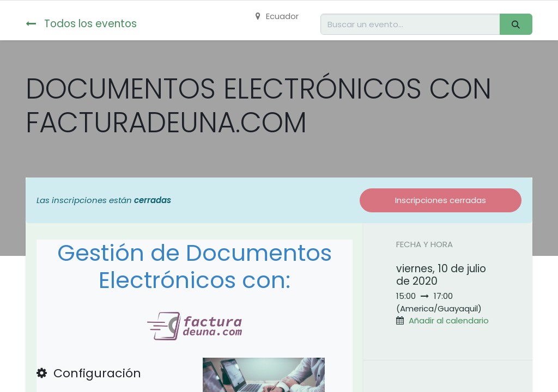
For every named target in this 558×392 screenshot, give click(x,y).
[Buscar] (516, 24)
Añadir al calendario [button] (449, 320)
